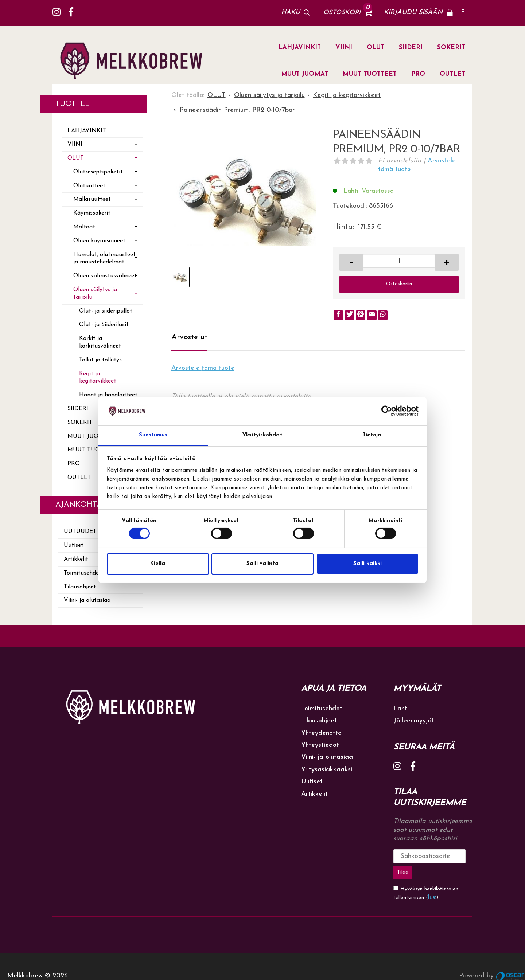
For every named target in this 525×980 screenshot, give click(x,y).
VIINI (344, 48)
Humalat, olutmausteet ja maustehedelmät (104, 258)
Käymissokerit (92, 213)
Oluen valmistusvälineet (105, 276)
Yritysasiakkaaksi (327, 770)
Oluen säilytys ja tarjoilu (95, 293)
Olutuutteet (89, 186)
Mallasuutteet (92, 199)
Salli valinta (262, 564)
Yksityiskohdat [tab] (262, 435)
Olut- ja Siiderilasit (104, 325)
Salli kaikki (367, 564)
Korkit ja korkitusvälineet (100, 342)
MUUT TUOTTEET (370, 74)
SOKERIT (451, 48)
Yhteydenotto (321, 733)
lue (432, 878)
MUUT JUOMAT (305, 74)
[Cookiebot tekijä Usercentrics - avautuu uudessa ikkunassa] (387, 411)
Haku (291, 13)
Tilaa (458, 856)
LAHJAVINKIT (300, 48)
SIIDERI (411, 48)
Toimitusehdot (322, 709)
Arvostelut (189, 337)
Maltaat (84, 227)
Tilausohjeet (80, 587)
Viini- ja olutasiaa (87, 600)
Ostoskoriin (399, 284)
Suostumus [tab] (153, 435)
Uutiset (312, 782)
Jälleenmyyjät (414, 721)
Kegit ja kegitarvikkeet (98, 378)
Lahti (401, 709)
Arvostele (203, 368)
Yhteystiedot (320, 745)
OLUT (376, 48)
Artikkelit (314, 794)
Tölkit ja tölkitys (100, 360)
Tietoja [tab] (372, 435)
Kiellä (158, 564)
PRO (418, 74)
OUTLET (452, 74)
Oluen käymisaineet (99, 241)
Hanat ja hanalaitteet (108, 395)
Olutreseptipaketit (98, 172)
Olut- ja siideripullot (106, 311)
